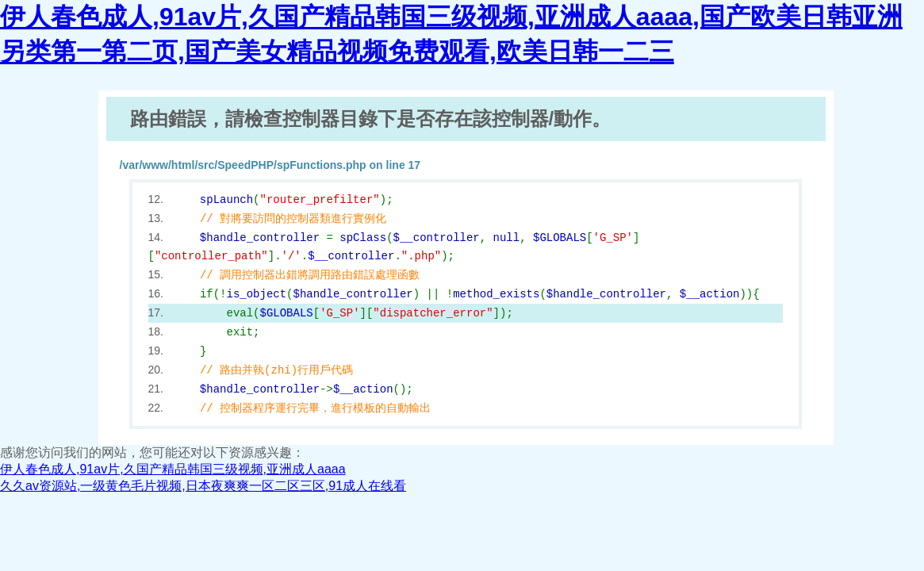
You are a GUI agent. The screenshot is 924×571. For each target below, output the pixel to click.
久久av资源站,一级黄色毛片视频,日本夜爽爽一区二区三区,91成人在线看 (203, 486)
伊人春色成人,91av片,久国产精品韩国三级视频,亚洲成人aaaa (173, 469)
